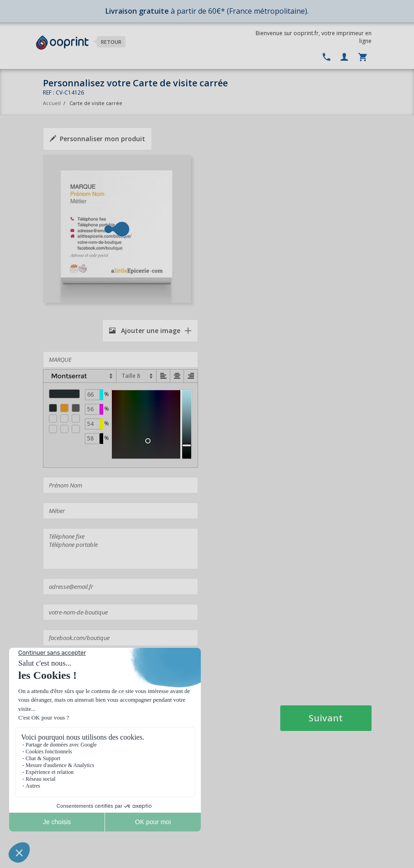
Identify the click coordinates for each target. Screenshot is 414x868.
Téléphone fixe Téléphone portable (121, 549)
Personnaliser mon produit (97, 139)
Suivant (326, 718)
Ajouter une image (145, 331)
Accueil (52, 103)
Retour (111, 42)
